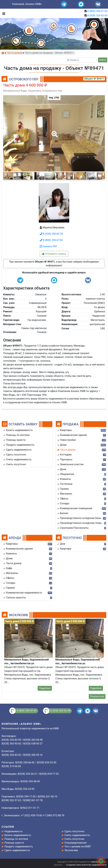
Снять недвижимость (77, 835)
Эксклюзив (71, 850)
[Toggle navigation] (3, 13)
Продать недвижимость (19, 846)
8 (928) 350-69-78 (51, 234)
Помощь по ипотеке (16, 839)
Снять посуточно (74, 839)
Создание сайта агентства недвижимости (86, 865)
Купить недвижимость (18, 835)
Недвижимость (13, 831)
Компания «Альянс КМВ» (27, 4)
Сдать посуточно (74, 831)
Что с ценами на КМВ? (78, 846)
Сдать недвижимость (17, 850)
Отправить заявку (54, 254)
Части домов (15, 53)
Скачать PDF (48, 246)
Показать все (97, 696)
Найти (103, 60)
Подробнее (45, 688)
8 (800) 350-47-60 (97, 11)
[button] (54, 132)
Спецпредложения (76, 843)
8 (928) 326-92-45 (97, 16)
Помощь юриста (14, 843)
